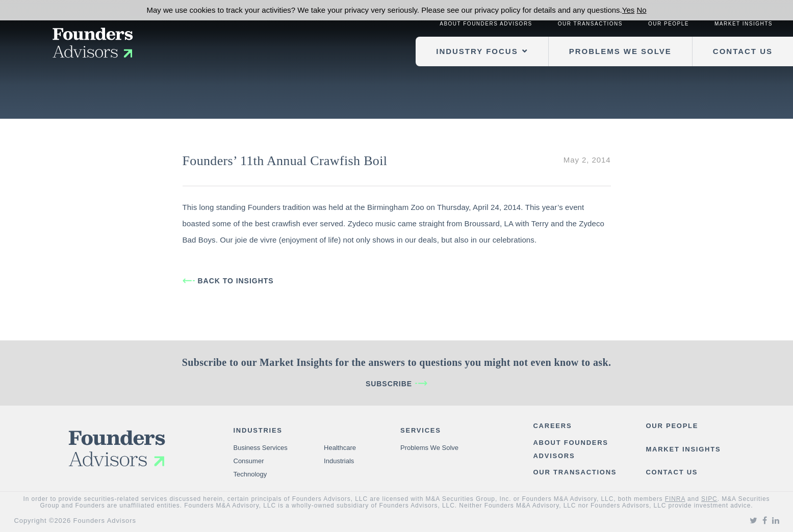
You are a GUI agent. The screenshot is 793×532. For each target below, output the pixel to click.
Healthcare (340, 448)
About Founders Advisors (486, 24)
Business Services (261, 448)
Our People (669, 24)
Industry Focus (477, 51)
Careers (552, 426)
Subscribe (389, 384)
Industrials (339, 461)
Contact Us (743, 51)
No (641, 10)
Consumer (249, 461)
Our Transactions (590, 24)
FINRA (675, 499)
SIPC (709, 499)
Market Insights (744, 24)
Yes (628, 10)
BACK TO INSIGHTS (236, 281)
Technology (250, 474)
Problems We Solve (620, 51)
